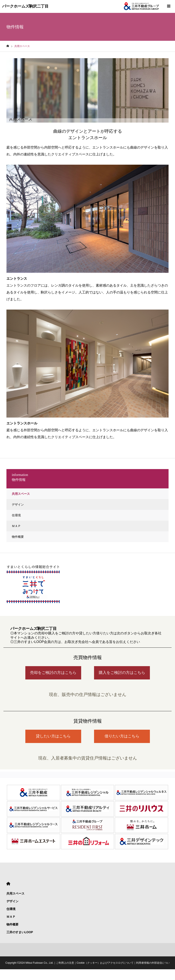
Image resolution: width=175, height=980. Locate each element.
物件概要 (18, 537)
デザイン (18, 504)
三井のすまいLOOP (20, 932)
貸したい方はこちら (53, 736)
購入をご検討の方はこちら (122, 673)
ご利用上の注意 (65, 963)
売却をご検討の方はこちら (53, 673)
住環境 (16, 515)
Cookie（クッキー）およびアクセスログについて (105, 963)
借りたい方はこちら (122, 736)
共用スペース (21, 494)
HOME (8, 884)
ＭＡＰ (16, 526)
